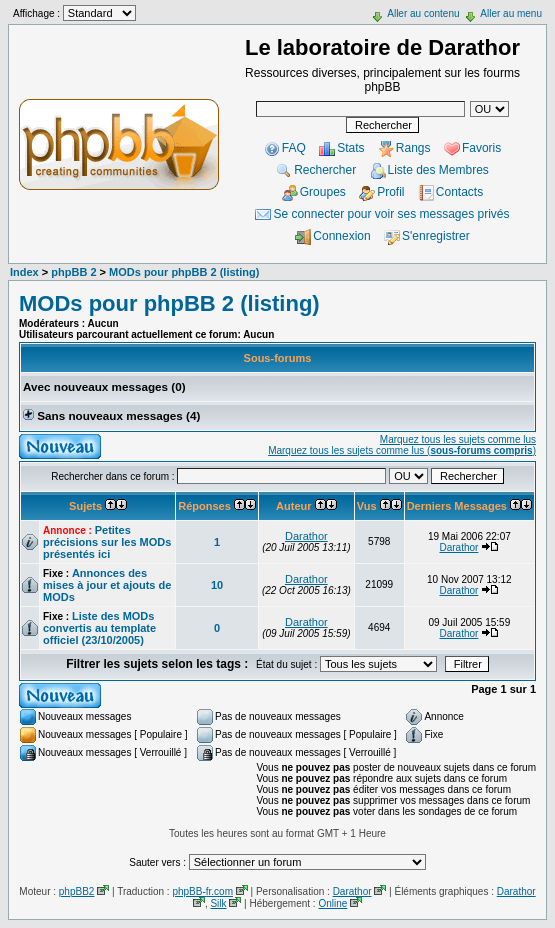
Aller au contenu (423, 13)
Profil (390, 192)
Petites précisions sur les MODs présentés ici (107, 542)
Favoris (481, 148)
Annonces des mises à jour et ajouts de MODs (107, 585)
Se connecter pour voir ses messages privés (391, 214)
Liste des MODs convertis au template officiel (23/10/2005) (99, 628)
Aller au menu (511, 13)
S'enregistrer (436, 236)
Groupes (323, 192)
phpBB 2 (73, 272)
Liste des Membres (438, 170)
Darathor (306, 536)
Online (332, 903)
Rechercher (325, 170)
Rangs (413, 148)
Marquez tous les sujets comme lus (458, 439)
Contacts (459, 192)
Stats (350, 148)
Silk (218, 903)
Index (24, 272)
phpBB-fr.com (202, 891)
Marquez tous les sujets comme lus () (402, 450)
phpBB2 (77, 891)
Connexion (341, 236)
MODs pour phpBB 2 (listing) (184, 272)
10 (217, 585)
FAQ (294, 148)
